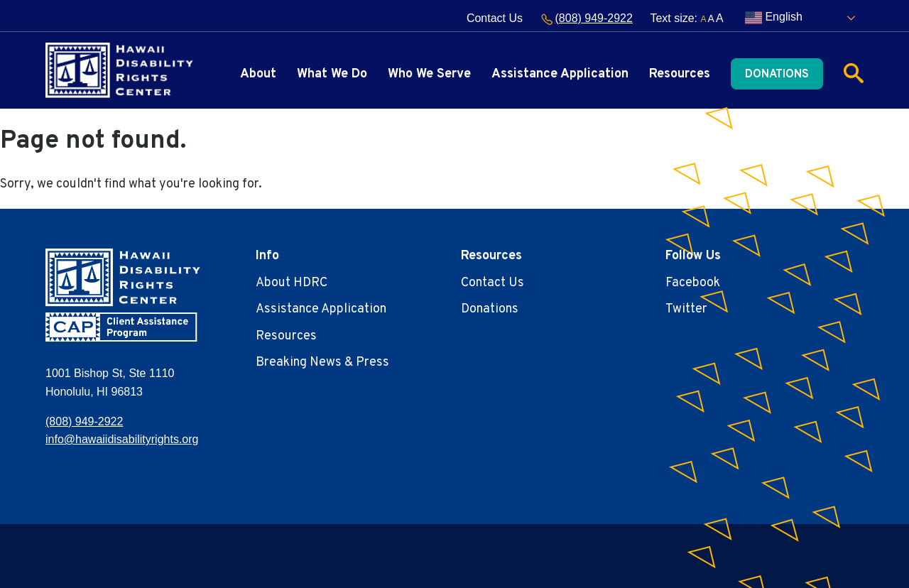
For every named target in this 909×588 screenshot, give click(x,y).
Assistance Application (560, 74)
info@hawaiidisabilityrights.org (122, 439)
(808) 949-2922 (587, 18)
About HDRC (292, 283)
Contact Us (495, 18)
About (258, 74)
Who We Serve (429, 74)
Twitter (686, 309)
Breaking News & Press (322, 363)
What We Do (332, 74)
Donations (777, 75)
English (774, 18)
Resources (680, 74)
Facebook (693, 283)
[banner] (119, 70)
